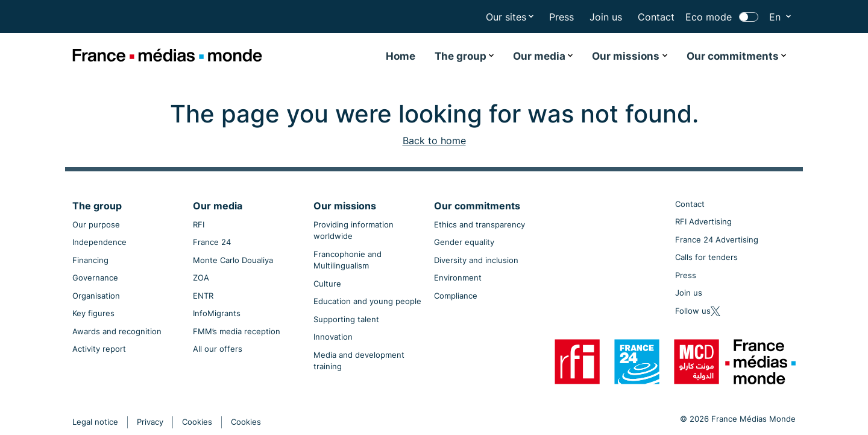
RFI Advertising (703, 221)
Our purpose (96, 224)
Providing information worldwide (354, 230)
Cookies (197, 422)
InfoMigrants (217, 313)
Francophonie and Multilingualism (348, 260)
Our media (218, 206)
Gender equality (464, 242)
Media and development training (359, 361)
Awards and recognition (117, 331)
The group (97, 206)
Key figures (93, 313)
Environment (458, 278)
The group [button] (461, 56)
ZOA (201, 278)
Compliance (456, 296)
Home (401, 56)
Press (561, 17)
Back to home (434, 141)
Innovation (333, 337)
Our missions (345, 206)
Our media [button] (539, 56)
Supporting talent (346, 319)
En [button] (776, 17)
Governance (95, 278)
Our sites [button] (506, 17)
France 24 (212, 242)
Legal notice (95, 422)
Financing (90, 260)
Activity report (99, 349)
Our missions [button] (626, 56)
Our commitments (477, 206)
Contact (656, 17)
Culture (327, 284)
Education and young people (367, 301)
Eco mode (709, 17)
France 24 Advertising (717, 240)
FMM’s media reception (237, 331)
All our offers (218, 349)
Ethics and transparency (480, 224)
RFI (199, 224)
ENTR (203, 296)
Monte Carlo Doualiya (233, 260)
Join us (606, 17)
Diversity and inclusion (476, 260)
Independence (99, 242)
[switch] (749, 17)
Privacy (150, 422)
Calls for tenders (706, 257)
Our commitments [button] (733, 56)
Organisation (96, 296)
